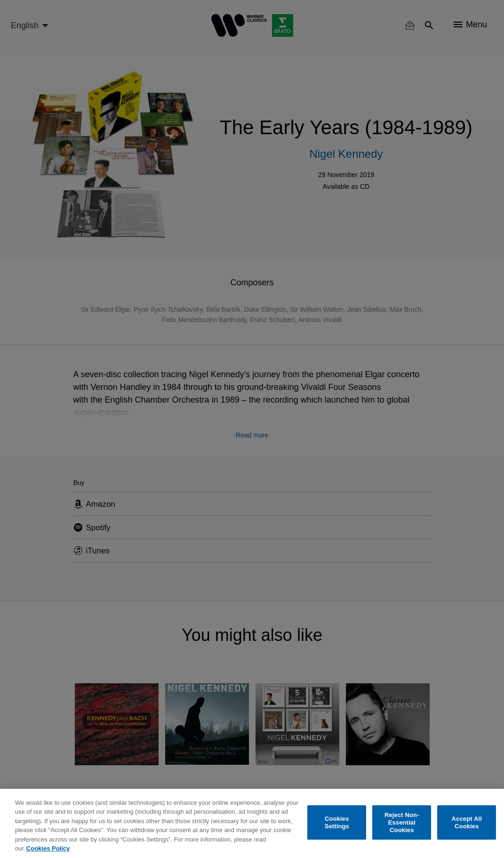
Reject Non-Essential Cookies (402, 823)
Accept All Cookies (467, 822)
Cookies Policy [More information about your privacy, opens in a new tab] (48, 848)
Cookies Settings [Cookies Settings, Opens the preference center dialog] (337, 822)
